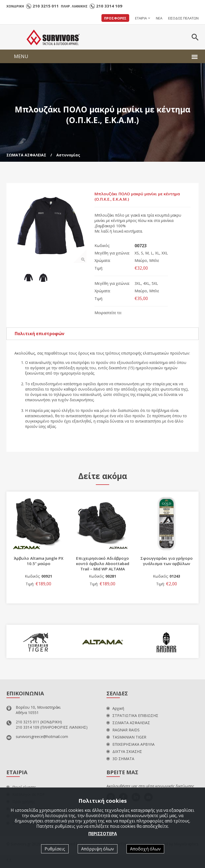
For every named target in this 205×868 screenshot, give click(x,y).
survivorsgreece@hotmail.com (42, 737)
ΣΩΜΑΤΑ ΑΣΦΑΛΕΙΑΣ (26, 155)
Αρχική (115, 708)
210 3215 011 (46, 6)
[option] (50, 227)
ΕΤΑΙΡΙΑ (141, 18)
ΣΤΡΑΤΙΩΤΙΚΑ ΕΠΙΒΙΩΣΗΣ (132, 715)
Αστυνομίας (68, 155)
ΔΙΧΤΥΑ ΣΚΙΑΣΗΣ (124, 751)
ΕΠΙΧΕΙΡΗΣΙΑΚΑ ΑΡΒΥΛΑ (131, 744)
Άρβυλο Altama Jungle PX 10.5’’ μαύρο (39, 561)
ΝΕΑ (159, 18)
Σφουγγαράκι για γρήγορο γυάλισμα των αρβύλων (167, 561)
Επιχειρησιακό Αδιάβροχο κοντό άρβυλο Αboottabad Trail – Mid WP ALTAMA (103, 563)
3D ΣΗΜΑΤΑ (120, 759)
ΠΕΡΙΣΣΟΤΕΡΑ (103, 833)
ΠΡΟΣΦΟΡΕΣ (115, 18)
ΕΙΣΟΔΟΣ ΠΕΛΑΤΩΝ (183, 18)
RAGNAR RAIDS (123, 730)
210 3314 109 (109, 6)
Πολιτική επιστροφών (40, 334)
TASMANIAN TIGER (126, 737)
